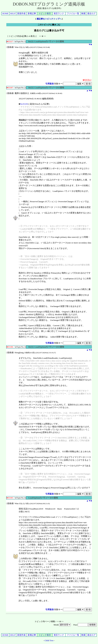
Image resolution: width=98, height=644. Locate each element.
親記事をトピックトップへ (49, 19)
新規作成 (21, 13)
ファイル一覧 (73, 13)
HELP (13, 13)
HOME (5, 13)
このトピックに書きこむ (49, 25)
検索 (83, 13)
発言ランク (59, 13)
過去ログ (91, 13)
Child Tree (49, 640)
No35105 (24, 104)
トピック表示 (45, 13)
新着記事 (32, 13)
